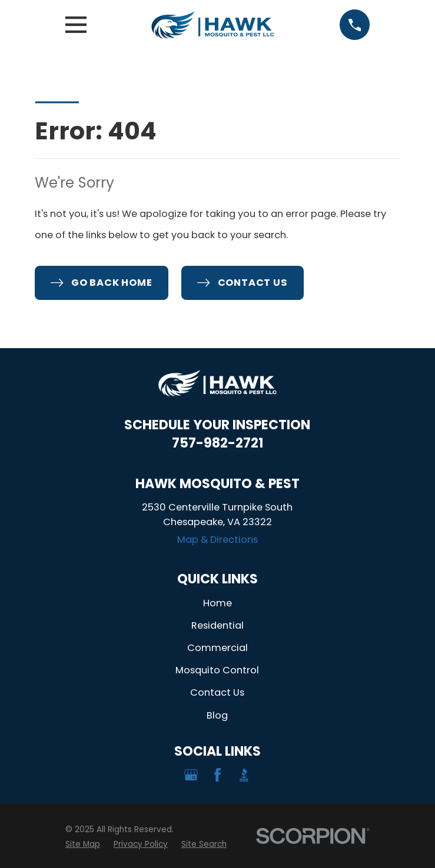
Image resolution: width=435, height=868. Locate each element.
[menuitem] (83, 844)
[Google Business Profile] (191, 775)
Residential (217, 625)
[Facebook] (217, 775)
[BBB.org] (244, 775)
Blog (217, 715)
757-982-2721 (217, 443)
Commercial (217, 648)
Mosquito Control (217, 670)
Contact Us (217, 692)
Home (217, 603)
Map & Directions (217, 540)
